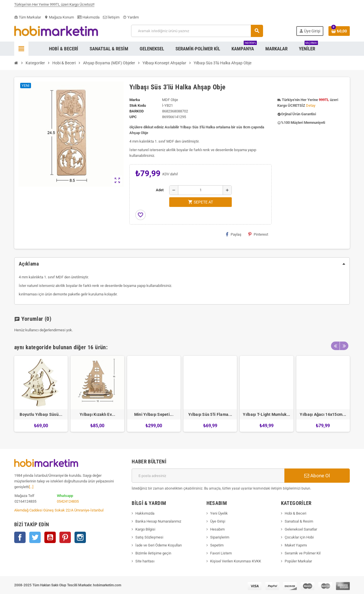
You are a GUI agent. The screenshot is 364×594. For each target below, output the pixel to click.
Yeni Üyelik (219, 513)
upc (133, 117)
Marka (135, 100)
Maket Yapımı (296, 545)
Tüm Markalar (28, 17)
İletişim (111, 17)
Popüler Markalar (298, 561)
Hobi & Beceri (295, 513)
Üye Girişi (218, 521)
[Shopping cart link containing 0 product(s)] (339, 31)
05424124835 (68, 501)
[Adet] (200, 190)
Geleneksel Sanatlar (301, 529)
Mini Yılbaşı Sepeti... (154, 414)
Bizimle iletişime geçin (153, 553)
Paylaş (234, 234)
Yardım (131, 17)
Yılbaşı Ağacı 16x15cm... (323, 414)
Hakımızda (88, 17)
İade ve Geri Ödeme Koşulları (159, 545)
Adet (160, 190)
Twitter (35, 537)
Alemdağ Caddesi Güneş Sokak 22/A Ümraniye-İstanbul (59, 510)
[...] (31, 487)
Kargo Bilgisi (145, 529)
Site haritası (145, 561)
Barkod (136, 111)
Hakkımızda (145, 513)
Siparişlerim (220, 537)
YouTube (50, 537)
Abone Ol (317, 476)
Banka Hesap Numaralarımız (158, 521)
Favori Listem (221, 553)
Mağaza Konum (59, 17)
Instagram (80, 537)
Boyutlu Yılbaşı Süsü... (41, 414)
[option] (41, 394)
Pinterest (258, 234)
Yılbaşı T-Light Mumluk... (266, 414)
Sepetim (217, 545)
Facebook (20, 537)
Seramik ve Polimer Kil (303, 553)
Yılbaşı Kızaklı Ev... (97, 414)
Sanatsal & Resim (299, 521)
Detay (311, 105)
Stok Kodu (138, 105)
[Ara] (197, 31)
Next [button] (344, 346)
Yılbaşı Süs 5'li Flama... (210, 414)
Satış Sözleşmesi (149, 537)
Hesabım (217, 529)
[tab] (182, 264)
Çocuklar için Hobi (299, 537)
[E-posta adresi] (208, 476)
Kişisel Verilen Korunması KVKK (236, 561)
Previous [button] (335, 346)
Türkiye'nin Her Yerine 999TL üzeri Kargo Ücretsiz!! (54, 6)
